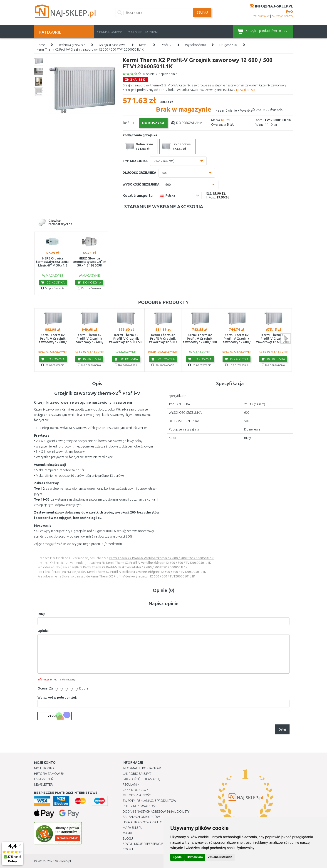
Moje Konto (44, 768)
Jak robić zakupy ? (137, 774)
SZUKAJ (202, 12)
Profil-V (166, 45)
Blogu (128, 839)
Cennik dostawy (110, 32)
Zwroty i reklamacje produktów (149, 801)
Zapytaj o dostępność (267, 109)
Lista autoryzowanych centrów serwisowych (160, 822)
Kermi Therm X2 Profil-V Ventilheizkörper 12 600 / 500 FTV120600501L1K (161, 558)
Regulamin (134, 32)
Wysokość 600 (195, 45)
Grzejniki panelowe (112, 45)
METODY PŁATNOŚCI (137, 795)
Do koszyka (53, 282)
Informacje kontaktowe (143, 768)
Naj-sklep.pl (63, 861)
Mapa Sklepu (133, 828)
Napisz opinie (168, 74)
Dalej (282, 729)
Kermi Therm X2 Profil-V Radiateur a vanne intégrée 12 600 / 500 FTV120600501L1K (147, 572)
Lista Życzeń (44, 779)
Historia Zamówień (49, 774)
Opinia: (43, 631)
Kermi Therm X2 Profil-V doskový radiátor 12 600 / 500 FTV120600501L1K (143, 576)
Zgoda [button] (177, 857)
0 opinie (149, 74)
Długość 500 (228, 45)
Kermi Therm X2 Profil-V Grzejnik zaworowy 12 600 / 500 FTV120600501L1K (90, 49)
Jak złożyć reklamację (141, 779)
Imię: (41, 614)
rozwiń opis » (245, 90)
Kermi (143, 45)
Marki (127, 833)
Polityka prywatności (140, 806)
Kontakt (152, 32)
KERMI (226, 120)
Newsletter (43, 785)
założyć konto (282, 16)
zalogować (261, 16)
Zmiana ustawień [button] (220, 857)
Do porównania (189, 123)
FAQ (289, 11)
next (286, 339)
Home (41, 45)
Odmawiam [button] (195, 857)
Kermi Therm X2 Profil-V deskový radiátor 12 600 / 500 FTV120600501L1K (135, 567)
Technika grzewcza (72, 45)
